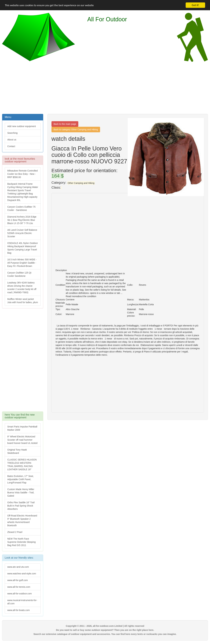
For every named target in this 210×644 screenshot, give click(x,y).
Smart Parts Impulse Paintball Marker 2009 (22, 428)
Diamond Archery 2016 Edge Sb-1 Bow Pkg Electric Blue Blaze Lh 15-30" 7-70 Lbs (22, 220)
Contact (11, 146)
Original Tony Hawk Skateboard (17, 451)
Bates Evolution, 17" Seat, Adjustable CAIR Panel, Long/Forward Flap (20, 479)
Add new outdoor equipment (22, 126)
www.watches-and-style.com (22, 574)
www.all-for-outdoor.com (19, 594)
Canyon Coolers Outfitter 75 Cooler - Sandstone (21, 208)
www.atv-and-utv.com (18, 567)
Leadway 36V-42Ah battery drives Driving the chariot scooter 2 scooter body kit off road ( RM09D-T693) (22, 288)
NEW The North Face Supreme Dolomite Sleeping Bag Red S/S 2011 (21, 542)
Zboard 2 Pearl (15, 532)
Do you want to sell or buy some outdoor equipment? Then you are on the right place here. (105, 630)
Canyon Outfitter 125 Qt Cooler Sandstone (19, 274)
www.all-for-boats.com (19, 610)
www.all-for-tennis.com (19, 587)
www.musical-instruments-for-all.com (22, 602)
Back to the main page (65, 124)
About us (12, 140)
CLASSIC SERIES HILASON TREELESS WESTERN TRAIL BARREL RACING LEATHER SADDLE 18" (22, 465)
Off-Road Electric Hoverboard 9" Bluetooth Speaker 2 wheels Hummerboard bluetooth (22, 521)
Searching (12, 133)
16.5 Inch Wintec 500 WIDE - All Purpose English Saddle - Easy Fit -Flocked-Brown (22, 263)
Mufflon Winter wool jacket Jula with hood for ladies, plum (23, 301)
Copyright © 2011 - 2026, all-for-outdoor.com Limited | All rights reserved (105, 626)
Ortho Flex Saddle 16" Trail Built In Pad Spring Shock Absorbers (21, 506)
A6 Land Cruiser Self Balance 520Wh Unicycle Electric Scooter (22, 233)
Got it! (195, 5)
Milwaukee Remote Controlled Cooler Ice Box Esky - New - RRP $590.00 (22, 174)
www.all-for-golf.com (18, 580)
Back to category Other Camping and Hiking (76, 130)
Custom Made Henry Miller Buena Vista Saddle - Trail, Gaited (21, 493)
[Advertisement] (105, 87)
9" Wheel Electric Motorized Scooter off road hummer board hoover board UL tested (22, 440)
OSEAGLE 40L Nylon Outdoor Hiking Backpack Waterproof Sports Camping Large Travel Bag (23, 248)
